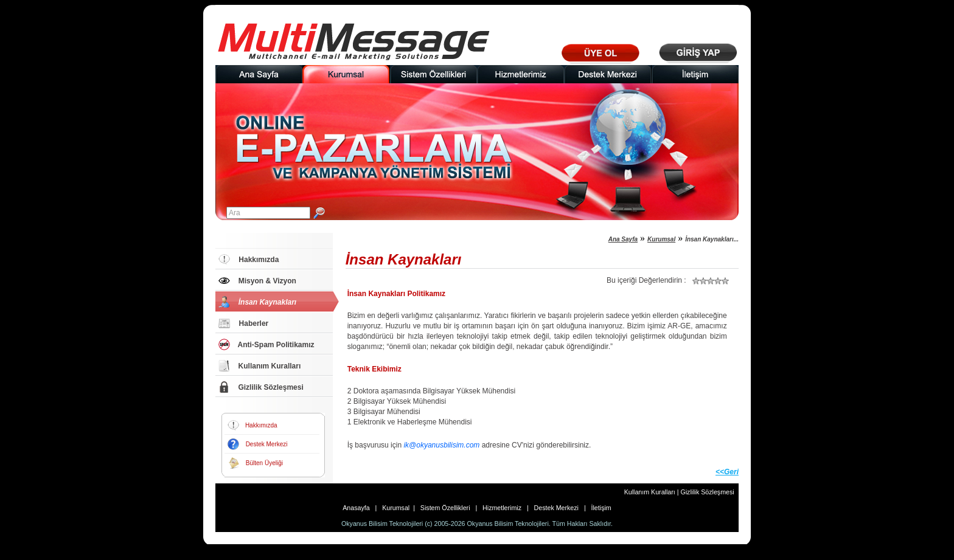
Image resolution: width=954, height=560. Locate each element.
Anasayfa (359, 508)
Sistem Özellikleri (446, 508)
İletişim (600, 508)
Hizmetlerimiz (503, 508)
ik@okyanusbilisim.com (441, 445)
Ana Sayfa (623, 239)
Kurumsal (661, 239)
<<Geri (727, 472)
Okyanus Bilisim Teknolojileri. (509, 524)
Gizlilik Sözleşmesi (707, 492)
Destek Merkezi (556, 508)
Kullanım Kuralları (651, 492)
